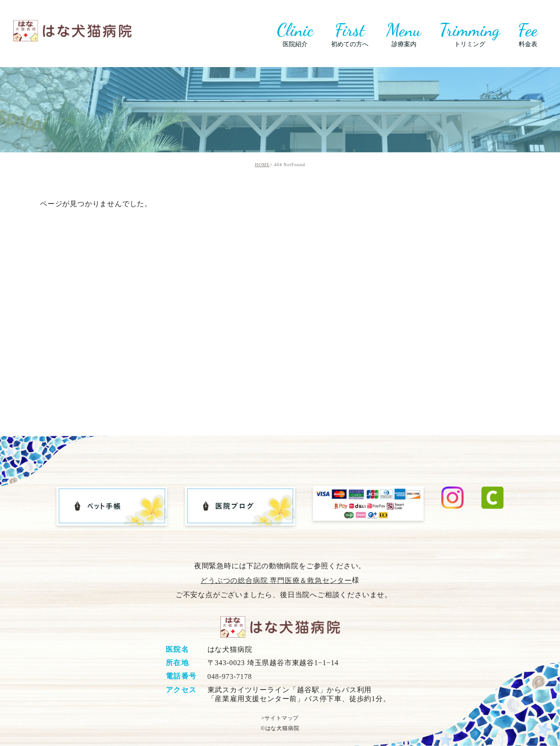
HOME (262, 165)
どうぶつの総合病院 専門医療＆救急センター (276, 580)
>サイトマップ (280, 718)
